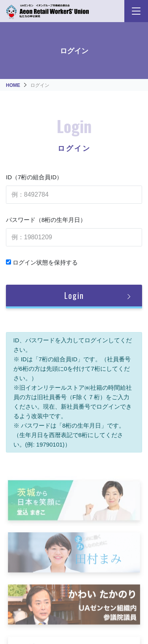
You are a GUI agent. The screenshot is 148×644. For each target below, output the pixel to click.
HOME (13, 85)
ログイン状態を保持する (42, 262)
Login (74, 295)
